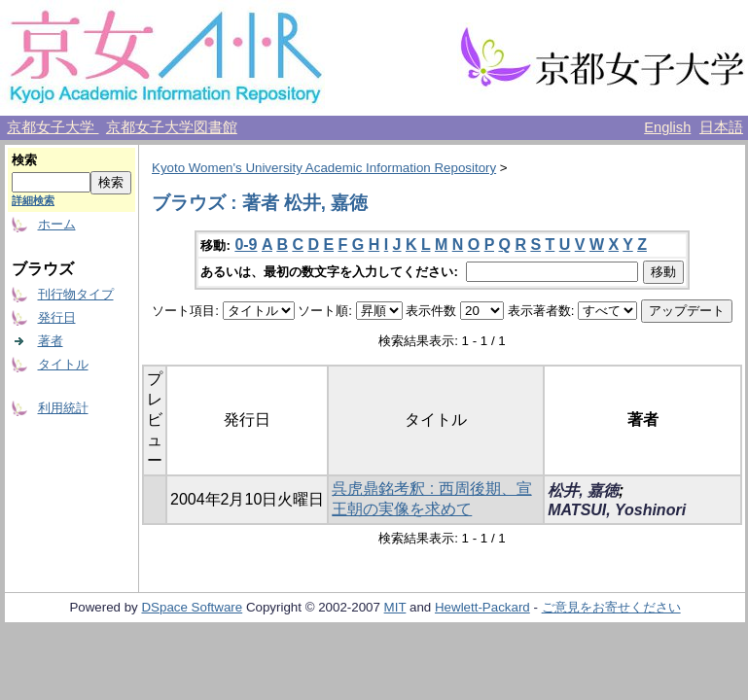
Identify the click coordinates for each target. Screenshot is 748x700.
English (667, 127)
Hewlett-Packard (482, 607)
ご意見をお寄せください (611, 607)
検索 (24, 160)
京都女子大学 (53, 127)
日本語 (721, 127)
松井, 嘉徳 (583, 490)
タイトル (63, 364)
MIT (395, 607)
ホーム (57, 224)
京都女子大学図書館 (172, 127)
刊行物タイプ (76, 294)
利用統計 (63, 408)
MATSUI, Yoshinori (617, 510)
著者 (51, 341)
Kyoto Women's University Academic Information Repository (324, 168)
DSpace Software (192, 607)
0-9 (246, 245)
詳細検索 (33, 200)
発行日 (57, 317)
